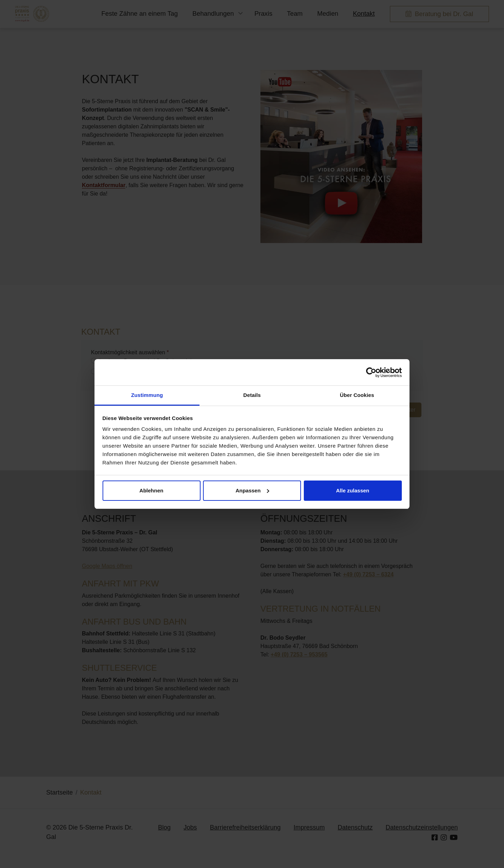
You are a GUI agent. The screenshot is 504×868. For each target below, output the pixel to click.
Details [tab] (252, 395)
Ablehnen (151, 490)
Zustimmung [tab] (147, 395)
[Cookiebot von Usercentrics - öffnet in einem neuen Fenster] (371, 372)
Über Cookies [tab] (357, 395)
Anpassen (252, 490)
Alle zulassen (353, 490)
